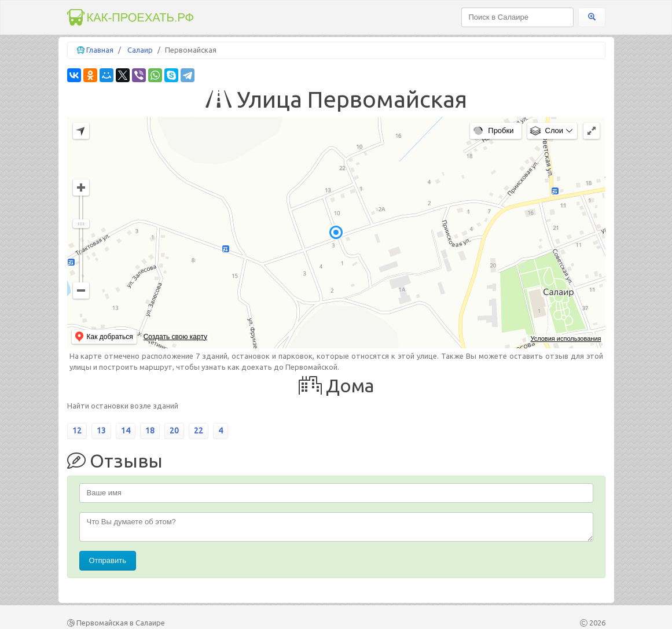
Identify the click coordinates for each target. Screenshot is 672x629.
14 (126, 431)
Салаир (140, 50)
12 (77, 431)
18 (150, 431)
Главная (100, 50)
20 (174, 431)
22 (199, 431)
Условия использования (565, 339)
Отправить (108, 560)
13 (101, 431)
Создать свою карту (175, 337)
